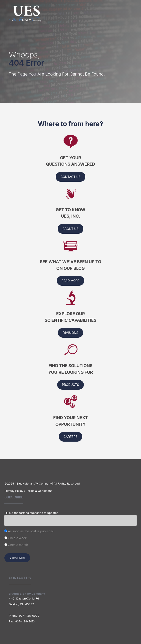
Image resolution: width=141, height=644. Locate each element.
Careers (70, 437)
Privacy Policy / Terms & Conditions (28, 491)
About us (70, 229)
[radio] (70, 532)
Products (70, 385)
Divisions (70, 333)
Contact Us (70, 177)
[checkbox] (70, 539)
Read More (71, 281)
